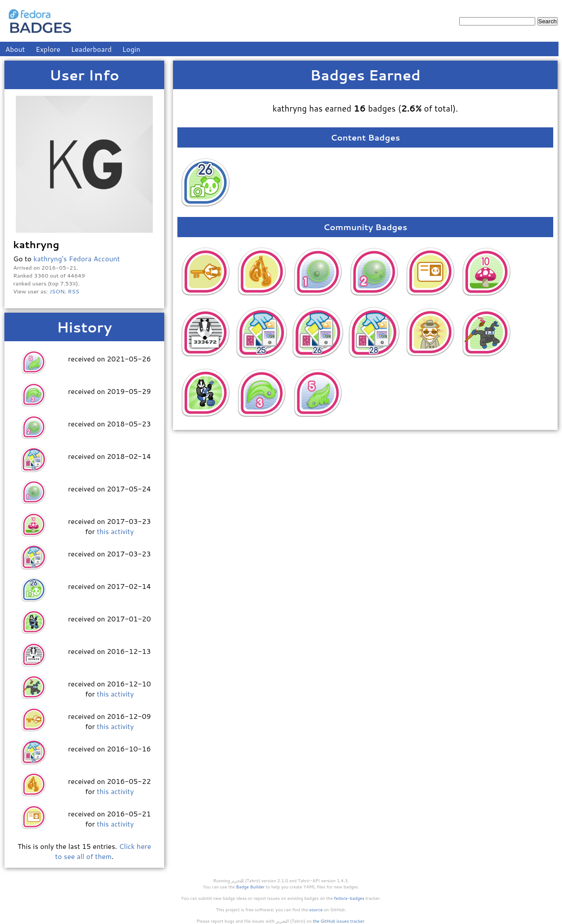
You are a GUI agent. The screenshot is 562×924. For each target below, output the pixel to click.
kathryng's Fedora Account (77, 258)
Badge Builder (250, 887)
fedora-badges (349, 898)
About (15, 49)
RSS (74, 291)
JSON (57, 291)
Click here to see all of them (103, 851)
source (316, 910)
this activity (115, 531)
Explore (48, 49)
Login (131, 49)
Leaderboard (92, 49)
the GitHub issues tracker (339, 921)
